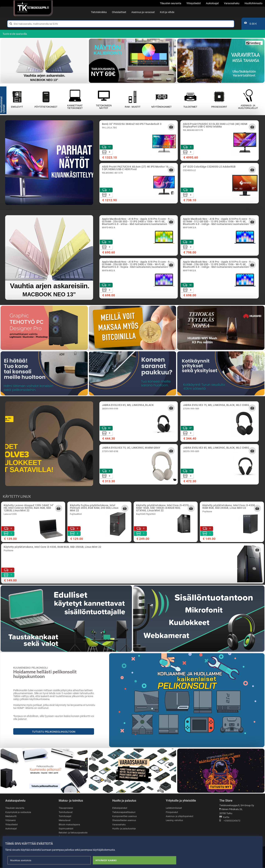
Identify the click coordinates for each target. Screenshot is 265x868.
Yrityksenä (11, 820)
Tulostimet (190, 99)
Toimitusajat (65, 816)
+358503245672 (230, 821)
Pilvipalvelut (172, 812)
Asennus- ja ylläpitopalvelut (180, 816)
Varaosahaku (119, 825)
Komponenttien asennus (125, 816)
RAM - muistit (133, 99)
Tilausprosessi (66, 808)
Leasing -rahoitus (175, 820)
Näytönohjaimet (161, 99)
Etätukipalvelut (120, 808)
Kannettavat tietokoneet (75, 99)
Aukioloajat (11, 829)
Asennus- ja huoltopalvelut (248, 99)
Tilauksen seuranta (15, 808)
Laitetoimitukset (174, 808)
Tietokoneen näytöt (104, 99)
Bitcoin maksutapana (70, 825)
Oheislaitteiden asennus (125, 820)
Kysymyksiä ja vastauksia (19, 812)
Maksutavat (65, 820)
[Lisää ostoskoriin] (171, 127)
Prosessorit (219, 99)
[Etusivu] (33, 7)
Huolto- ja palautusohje (124, 829)
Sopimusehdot (66, 829)
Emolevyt (17, 99)
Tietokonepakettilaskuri (125, 812)
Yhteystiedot (12, 825)
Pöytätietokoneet (46, 99)
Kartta (224, 817)
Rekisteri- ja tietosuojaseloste (74, 833)
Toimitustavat (66, 812)
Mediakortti (11, 816)
